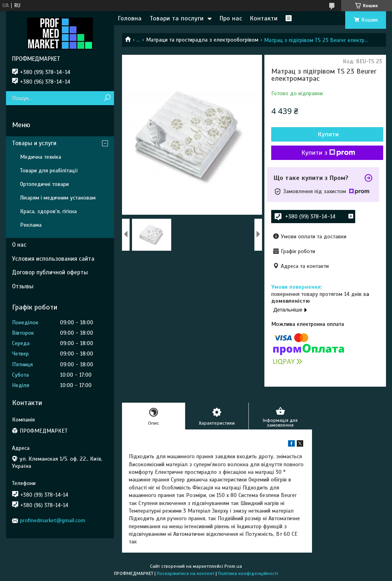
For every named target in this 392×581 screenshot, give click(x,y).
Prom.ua (233, 566)
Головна (130, 18)
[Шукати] (107, 98)
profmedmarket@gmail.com (53, 520)
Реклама (31, 225)
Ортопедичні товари (44, 184)
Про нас (231, 18)
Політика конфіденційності (248, 573)
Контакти (264, 18)
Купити (328, 134)
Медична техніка (41, 157)
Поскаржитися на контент (186, 573)
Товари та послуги (177, 18)
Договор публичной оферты (50, 272)
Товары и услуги (34, 143)
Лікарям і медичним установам (58, 198)
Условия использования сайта (53, 259)
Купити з (328, 153)
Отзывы (23, 286)
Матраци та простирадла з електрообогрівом (202, 40)
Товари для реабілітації (49, 171)
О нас (19, 245)
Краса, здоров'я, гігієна (48, 211)
